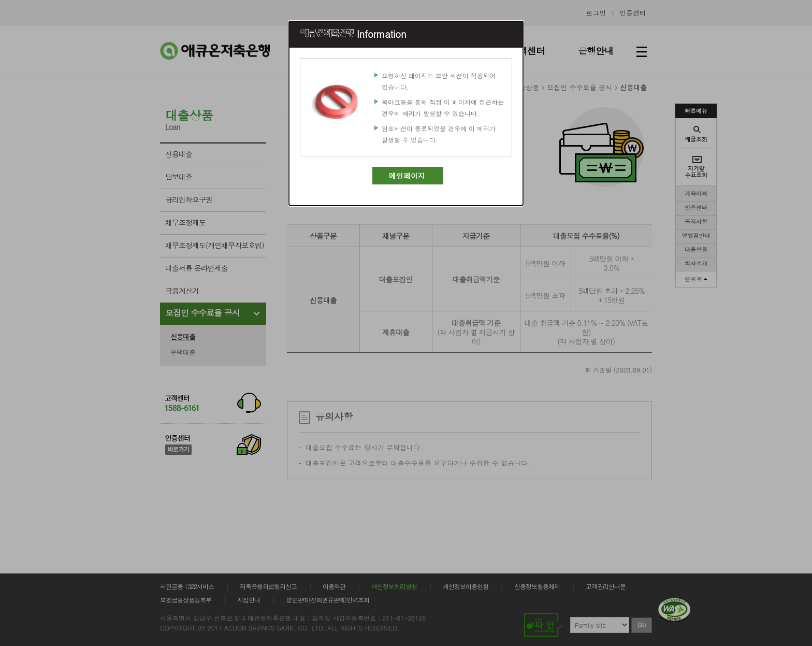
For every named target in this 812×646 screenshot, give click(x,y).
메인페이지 (407, 176)
